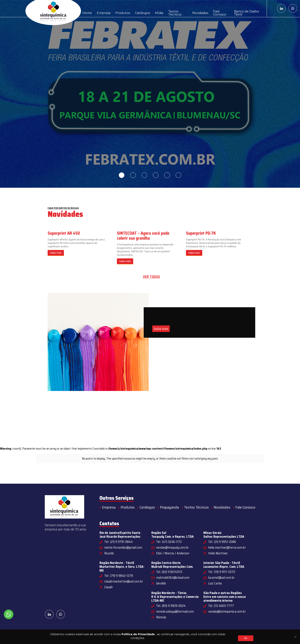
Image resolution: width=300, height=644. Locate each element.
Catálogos (138, 9)
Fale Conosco (218, 9)
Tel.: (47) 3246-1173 (169, 542)
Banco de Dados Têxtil (247, 9)
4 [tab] (156, 175)
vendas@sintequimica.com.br (227, 611)
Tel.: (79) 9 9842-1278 (119, 576)
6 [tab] (179, 175)
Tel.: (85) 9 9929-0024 (171, 606)
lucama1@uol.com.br (221, 578)
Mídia (154, 9)
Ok (246, 638)
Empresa (102, 9)
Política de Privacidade (138, 634)
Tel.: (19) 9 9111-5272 (222, 572)
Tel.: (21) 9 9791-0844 (118, 542)
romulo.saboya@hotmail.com (175, 611)
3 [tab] (144, 175)
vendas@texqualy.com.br (172, 547)
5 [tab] (167, 175)
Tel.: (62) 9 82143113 (169, 572)
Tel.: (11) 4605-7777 (221, 606)
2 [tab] (133, 175)
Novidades (196, 9)
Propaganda (169, 507)
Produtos (120, 9)
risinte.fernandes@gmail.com (123, 547)
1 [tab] (121, 175)
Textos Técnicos (173, 9)
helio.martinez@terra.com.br (227, 547)
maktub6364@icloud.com (173, 578)
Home (87, 9)
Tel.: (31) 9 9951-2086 (222, 542)
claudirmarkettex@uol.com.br (124, 581)
